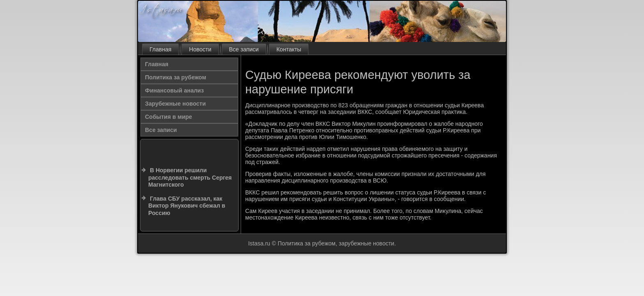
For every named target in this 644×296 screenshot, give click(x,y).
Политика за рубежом (176, 77)
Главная (160, 49)
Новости (200, 49)
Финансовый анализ (174, 90)
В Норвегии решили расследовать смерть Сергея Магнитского (190, 177)
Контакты (289, 49)
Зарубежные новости (175, 104)
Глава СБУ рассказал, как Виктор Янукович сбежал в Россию (187, 206)
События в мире (169, 117)
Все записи (244, 49)
